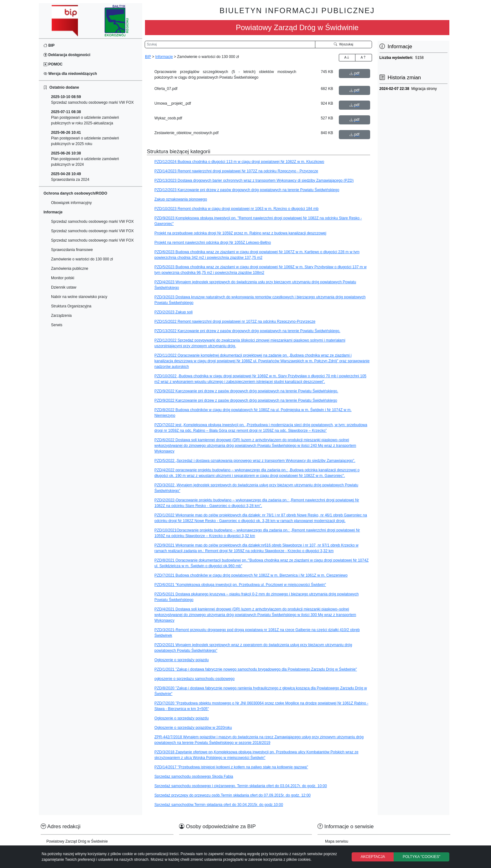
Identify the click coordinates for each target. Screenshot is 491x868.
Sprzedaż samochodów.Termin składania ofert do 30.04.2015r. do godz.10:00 (219, 805)
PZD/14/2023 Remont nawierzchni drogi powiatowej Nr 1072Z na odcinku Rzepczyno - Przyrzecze (236, 171)
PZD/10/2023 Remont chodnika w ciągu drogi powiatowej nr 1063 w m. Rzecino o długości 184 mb (236, 209)
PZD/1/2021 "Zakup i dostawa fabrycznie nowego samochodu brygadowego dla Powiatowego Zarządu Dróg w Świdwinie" (256, 669)
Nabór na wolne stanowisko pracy (79, 297)
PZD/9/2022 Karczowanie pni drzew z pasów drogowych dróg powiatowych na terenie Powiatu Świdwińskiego (246, 400)
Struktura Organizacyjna (71, 306)
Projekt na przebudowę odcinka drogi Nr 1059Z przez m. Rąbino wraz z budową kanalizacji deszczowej (240, 233)
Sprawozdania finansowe (72, 250)
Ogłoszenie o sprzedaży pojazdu (181, 660)
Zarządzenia (61, 316)
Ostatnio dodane (61, 87)
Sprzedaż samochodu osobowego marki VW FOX (92, 100)
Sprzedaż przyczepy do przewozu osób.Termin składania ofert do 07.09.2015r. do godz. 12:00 (233, 795)
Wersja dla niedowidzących (70, 74)
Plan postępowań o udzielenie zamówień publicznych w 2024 (85, 159)
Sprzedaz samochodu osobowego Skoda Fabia (194, 776)
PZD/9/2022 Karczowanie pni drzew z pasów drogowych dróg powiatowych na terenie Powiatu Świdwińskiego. (246, 391)
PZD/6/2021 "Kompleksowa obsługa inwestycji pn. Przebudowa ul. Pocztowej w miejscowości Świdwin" (240, 585)
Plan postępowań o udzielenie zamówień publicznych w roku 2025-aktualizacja (85, 118)
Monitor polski (63, 278)
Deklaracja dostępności (67, 55)
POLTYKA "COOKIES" (421, 857)
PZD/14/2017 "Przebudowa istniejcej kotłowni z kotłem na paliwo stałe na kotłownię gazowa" (231, 767)
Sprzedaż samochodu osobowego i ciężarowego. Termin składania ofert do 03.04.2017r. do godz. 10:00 (241, 786)
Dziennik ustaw (64, 287)
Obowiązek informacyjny (71, 203)
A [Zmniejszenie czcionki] (364, 57)
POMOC (53, 64)
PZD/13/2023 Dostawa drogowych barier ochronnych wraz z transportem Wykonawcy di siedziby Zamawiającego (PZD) (254, 180)
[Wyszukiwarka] (230, 44)
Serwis (57, 325)
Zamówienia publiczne (70, 269)
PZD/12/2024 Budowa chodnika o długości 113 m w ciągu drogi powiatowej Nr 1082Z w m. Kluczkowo (239, 162)
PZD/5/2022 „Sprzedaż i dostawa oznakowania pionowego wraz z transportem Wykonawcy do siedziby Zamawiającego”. (255, 461)
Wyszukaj (344, 44)
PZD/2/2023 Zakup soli (173, 312)
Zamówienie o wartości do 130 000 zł (82, 259)
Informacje (164, 57)
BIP (49, 45)
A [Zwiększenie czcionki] (347, 57)
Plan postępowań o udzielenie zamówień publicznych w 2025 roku (85, 138)
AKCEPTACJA (373, 857)
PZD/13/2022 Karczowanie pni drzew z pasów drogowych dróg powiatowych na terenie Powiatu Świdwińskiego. (247, 331)
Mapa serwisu (337, 841)
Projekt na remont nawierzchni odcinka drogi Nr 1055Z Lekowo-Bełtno (213, 243)
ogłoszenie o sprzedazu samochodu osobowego (194, 679)
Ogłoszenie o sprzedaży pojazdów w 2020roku (193, 728)
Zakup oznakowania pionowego (181, 199)
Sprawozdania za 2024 (70, 177)
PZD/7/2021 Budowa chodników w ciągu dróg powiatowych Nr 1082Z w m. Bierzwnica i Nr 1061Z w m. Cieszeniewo (251, 575)
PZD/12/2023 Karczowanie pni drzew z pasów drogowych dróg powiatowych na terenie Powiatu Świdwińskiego (247, 190)
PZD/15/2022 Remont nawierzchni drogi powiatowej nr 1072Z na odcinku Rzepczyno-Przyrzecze (235, 322)
